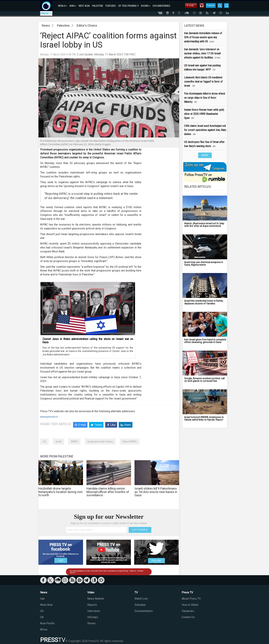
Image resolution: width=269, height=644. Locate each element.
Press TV (187, 592)
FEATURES (111, 6)
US (44, 442)
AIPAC (74, 442)
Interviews (94, 611)
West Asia (46, 605)
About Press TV (191, 599)
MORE (205, 155)
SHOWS (146, 6)
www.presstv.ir (49, 417)
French (210, 5)
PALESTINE (98, 6)
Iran (42, 599)
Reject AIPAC (130, 442)
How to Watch (190, 605)
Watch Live (141, 599)
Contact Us (188, 617)
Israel (59, 442)
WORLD (63, 6)
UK (42, 617)
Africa (44, 630)
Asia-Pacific (47, 623)
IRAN (73, 6)
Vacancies (188, 611)
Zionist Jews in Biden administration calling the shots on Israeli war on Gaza (88, 341)
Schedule (140, 605)
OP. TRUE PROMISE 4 (128, 6)
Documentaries (144, 611)
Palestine (63, 25)
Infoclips (93, 617)
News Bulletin (96, 599)
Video (91, 592)
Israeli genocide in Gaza (100, 442)
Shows (91, 623)
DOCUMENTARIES (161, 6)
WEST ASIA (84, 6)
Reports (92, 605)
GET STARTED (140, 530)
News (46, 25)
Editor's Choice (87, 25)
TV (136, 592)
